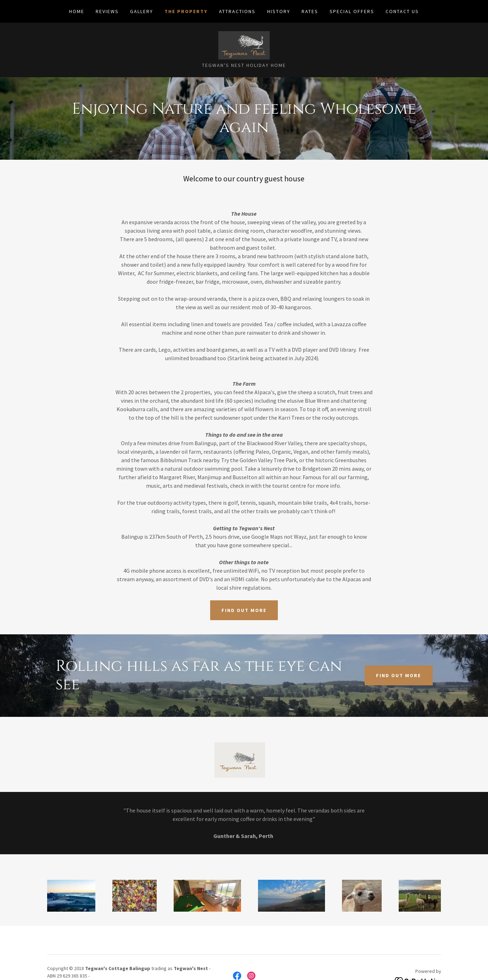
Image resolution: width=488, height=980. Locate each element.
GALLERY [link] (142, 11)
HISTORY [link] (279, 11)
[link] (244, 45)
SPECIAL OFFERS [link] (352, 11)
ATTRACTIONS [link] (237, 11)
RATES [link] (310, 11)
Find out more (244, 610)
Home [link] (77, 11)
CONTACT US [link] (402, 11)
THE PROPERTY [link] (186, 11)
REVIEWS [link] (107, 11)
